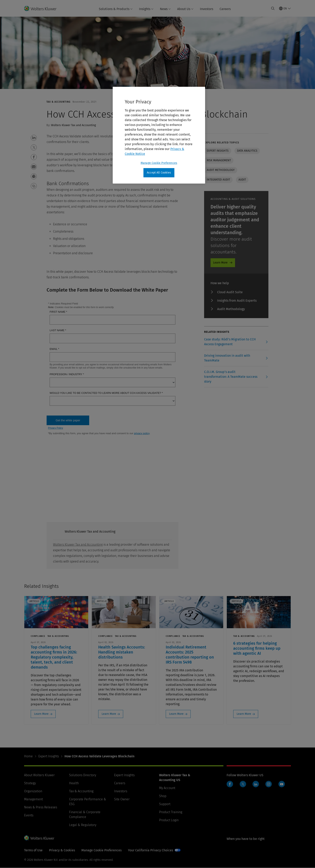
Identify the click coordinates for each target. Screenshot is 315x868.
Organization (33, 791)
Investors (207, 9)
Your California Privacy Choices (150, 850)
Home (28, 756)
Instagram (269, 784)
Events (29, 815)
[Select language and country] (285, 8)
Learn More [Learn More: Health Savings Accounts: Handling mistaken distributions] (109, 714)
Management (33, 799)
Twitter (243, 784)
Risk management (219, 160)
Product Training (171, 812)
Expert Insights (49, 756)
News (165, 9)
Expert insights (218, 151)
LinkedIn (256, 784)
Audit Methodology (221, 170)
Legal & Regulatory (83, 825)
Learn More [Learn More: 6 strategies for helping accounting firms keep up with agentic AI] (244, 714)
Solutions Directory (83, 775)
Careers (225, 9)
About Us (185, 9)
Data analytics (247, 151)
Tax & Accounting (81, 791)
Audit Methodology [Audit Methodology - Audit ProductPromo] (231, 309)
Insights (146, 9)
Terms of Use (33, 850)
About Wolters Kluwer (39, 775)
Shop (163, 796)
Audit (242, 180)
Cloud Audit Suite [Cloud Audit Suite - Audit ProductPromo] (230, 292)
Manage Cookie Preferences (101, 850)
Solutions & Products (116, 9)
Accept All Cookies (159, 173)
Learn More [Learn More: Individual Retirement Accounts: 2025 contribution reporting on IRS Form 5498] (176, 714)
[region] (159, 135)
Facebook (230, 784)
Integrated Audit (218, 180)
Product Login (169, 820)
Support (165, 804)
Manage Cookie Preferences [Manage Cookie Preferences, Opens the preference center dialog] (159, 163)
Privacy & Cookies (62, 850)
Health (74, 783)
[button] (34, 138)
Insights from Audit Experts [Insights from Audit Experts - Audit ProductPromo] (237, 301)
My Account (167, 788)
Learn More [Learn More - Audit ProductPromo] (220, 263)
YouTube (282, 784)
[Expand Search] (273, 8)
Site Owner (122, 799)
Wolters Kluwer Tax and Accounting (78, 545)
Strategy (30, 783)
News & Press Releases (41, 807)
